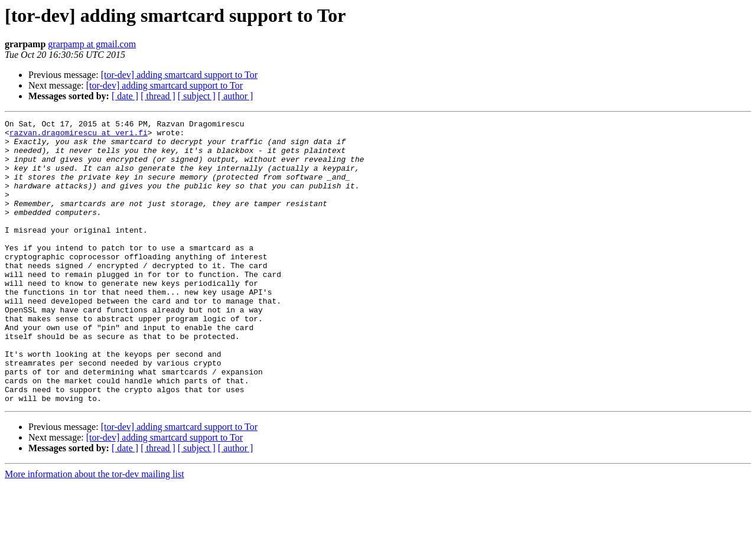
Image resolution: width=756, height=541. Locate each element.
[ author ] (236, 96)
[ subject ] (197, 96)
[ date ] (125, 96)
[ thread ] (158, 96)
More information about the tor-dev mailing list (94, 531)
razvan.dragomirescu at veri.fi (79, 136)
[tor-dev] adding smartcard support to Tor (179, 75)
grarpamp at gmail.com (92, 44)
